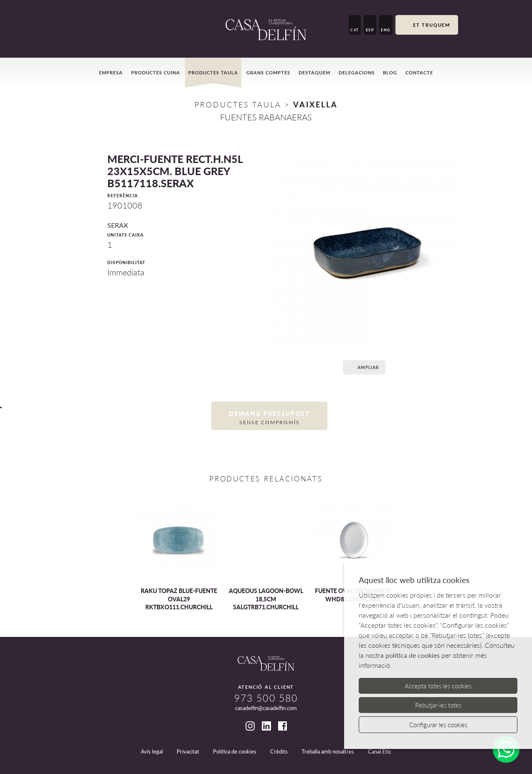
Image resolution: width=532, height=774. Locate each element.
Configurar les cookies (438, 725)
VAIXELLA (315, 104)
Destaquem (314, 73)
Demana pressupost (269, 418)
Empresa (111, 73)
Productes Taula (238, 104)
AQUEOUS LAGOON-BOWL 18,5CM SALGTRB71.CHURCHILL (266, 599)
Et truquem (427, 25)
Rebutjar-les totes (438, 705)
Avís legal (152, 751)
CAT (355, 30)
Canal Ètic (380, 751)
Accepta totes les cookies (438, 686)
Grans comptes (268, 73)
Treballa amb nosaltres (328, 751)
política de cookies (413, 655)
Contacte (419, 73)
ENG (386, 30)
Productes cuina (156, 73)
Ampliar (363, 367)
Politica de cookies (235, 751)
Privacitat (188, 751)
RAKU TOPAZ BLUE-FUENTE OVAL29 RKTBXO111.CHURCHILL (179, 599)
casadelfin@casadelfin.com (266, 708)
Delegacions (357, 73)
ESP (370, 30)
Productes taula (213, 73)
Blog (390, 73)
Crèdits (279, 751)
